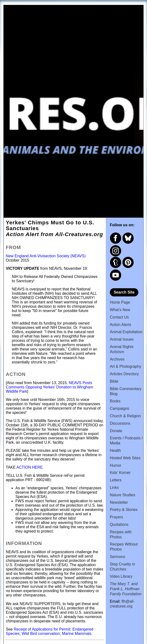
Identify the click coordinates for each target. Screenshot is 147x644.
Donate (116, 431)
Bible (114, 381)
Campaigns (120, 408)
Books (115, 401)
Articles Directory (124, 374)
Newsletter (119, 502)
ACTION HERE (30, 467)
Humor (116, 465)
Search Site (124, 292)
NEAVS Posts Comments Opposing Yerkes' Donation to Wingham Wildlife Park (49, 387)
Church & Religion (125, 416)
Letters (116, 480)
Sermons (118, 557)
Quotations (119, 524)
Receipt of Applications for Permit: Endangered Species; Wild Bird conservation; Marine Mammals (50, 631)
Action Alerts (121, 325)
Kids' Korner (120, 473)
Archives (117, 359)
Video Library (121, 576)
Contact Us (119, 317)
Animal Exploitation (126, 332)
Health (115, 451)
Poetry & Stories (124, 510)
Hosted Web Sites (125, 458)
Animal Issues (122, 339)
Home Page (120, 302)
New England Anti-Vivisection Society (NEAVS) (46, 256)
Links (114, 488)
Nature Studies (123, 495)
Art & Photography (126, 366)
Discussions (120, 423)
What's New (120, 310)
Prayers (116, 517)
